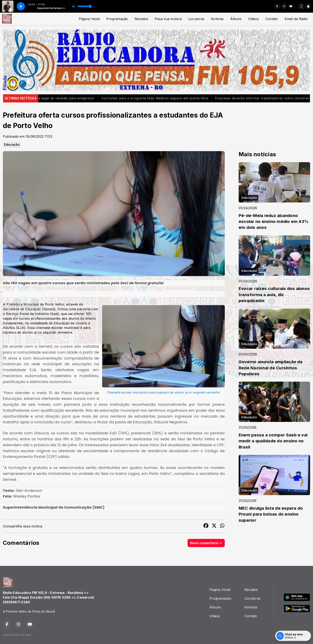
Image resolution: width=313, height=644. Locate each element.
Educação (12, 145)
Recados (141, 19)
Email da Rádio (296, 19)
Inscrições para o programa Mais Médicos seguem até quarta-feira (162, 98)
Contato (272, 19)
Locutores (196, 19)
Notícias (217, 19)
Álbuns (236, 19)
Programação (117, 19)
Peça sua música (168, 19)
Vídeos (253, 19)
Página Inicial (89, 19)
